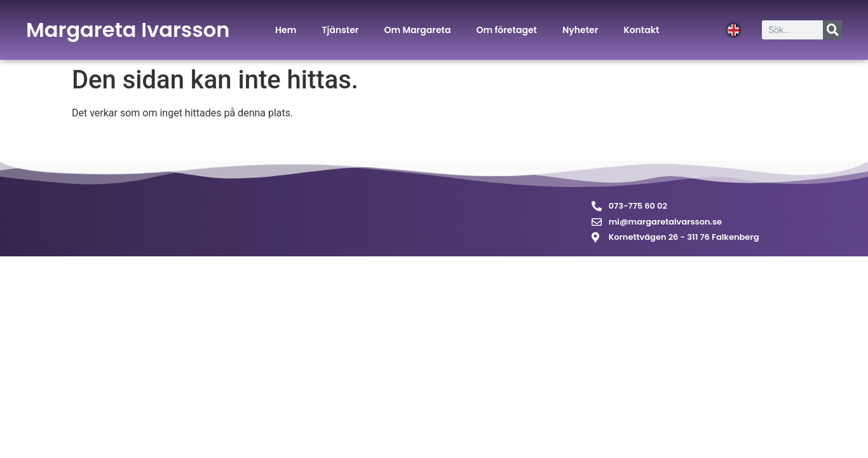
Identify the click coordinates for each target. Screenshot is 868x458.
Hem (286, 30)
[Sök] (832, 30)
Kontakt (641, 30)
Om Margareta (418, 30)
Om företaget (506, 30)
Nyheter (580, 30)
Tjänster (340, 30)
